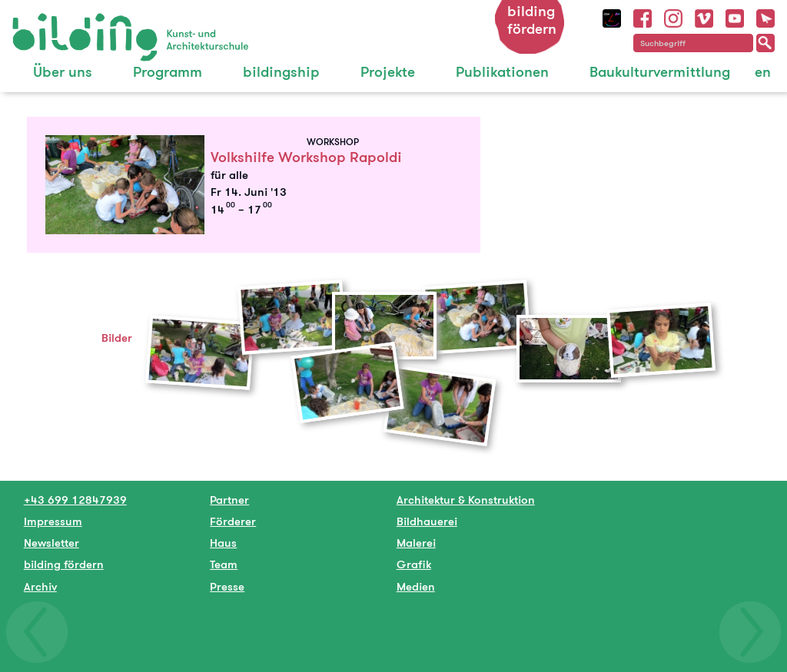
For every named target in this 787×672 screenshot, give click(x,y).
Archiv (40, 586)
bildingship (281, 72)
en (763, 72)
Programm (168, 72)
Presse (227, 586)
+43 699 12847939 (75, 500)
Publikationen (502, 72)
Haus (223, 543)
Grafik (414, 564)
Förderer (233, 521)
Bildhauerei (427, 521)
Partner (229, 500)
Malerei (416, 543)
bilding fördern (532, 20)
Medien (416, 586)
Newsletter (51, 543)
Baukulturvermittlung (660, 72)
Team (224, 564)
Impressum (53, 521)
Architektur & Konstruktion (466, 500)
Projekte (388, 72)
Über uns (63, 72)
